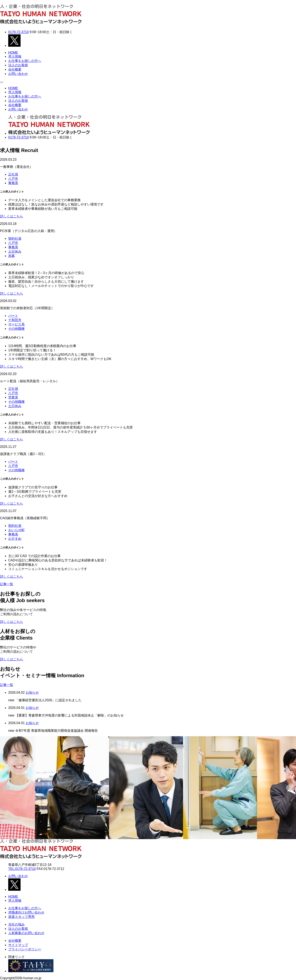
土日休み (15, 251)
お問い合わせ (18, 74)
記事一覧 (7, 584)
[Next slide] (289, 788)
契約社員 (15, 239)
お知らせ (32, 693)
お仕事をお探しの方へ (25, 61)
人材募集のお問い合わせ (26, 933)
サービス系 (16, 324)
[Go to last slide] (7, 788)
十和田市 (15, 320)
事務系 (13, 183)
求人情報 (15, 56)
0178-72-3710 (18, 32)
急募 (12, 256)
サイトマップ (18, 945)
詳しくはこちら (12, 216)
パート (13, 316)
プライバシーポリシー (25, 949)
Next (2, 143)
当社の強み (16, 924)
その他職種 (16, 329)
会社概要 (15, 69)
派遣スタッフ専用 (21, 917)
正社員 (13, 174)
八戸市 (13, 179)
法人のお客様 (18, 65)
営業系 (13, 397)
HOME (13, 53)
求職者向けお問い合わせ (26, 912)
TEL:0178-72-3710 (22, 869)
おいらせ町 (16, 530)
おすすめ (15, 539)
